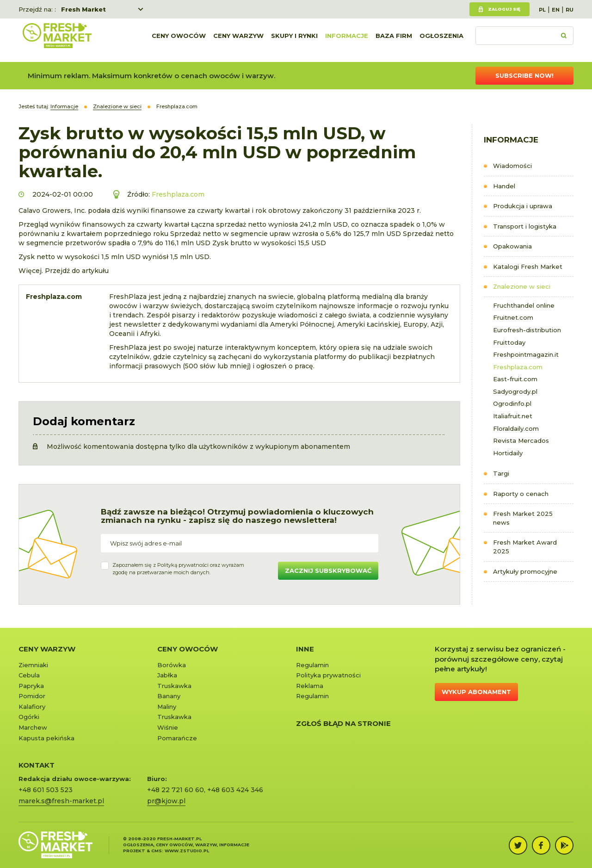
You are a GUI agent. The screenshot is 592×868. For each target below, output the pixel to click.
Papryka (31, 686)
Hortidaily (508, 453)
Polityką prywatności (183, 565)
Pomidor (32, 696)
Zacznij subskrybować (328, 570)
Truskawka (174, 686)
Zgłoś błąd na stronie (343, 723)
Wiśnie (168, 727)
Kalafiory (32, 707)
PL (542, 10)
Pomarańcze (177, 738)
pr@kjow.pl (166, 801)
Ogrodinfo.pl (512, 403)
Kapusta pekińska (46, 738)
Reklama (310, 686)
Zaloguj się (504, 9)
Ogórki (29, 717)
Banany (169, 696)
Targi (501, 473)
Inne (305, 649)
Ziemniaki (33, 665)
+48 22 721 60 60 (176, 790)
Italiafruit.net (513, 416)
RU (570, 10)
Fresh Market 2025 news (523, 518)
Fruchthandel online (524, 305)
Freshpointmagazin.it (526, 354)
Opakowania (512, 246)
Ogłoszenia (441, 40)
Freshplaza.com (518, 367)
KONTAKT (37, 765)
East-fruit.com (515, 379)
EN (556, 10)
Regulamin (312, 665)
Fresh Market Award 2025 (525, 547)
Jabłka (167, 675)
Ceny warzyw (238, 40)
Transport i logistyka (525, 226)
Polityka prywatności (328, 675)
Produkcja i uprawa (523, 206)
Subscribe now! (524, 75)
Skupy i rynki (294, 40)
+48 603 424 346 (235, 790)
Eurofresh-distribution (527, 330)
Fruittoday (509, 342)
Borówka (172, 665)
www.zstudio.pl (187, 851)
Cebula (29, 675)
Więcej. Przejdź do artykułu (64, 271)
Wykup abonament (476, 692)
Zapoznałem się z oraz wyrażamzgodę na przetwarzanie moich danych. (178, 569)
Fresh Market (83, 9)
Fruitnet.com (513, 317)
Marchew (33, 727)
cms (157, 851)
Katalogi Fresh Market (528, 267)
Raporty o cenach (521, 494)
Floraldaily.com (516, 428)
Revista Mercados (521, 440)
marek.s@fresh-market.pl (61, 801)
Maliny (167, 707)
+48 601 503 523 (46, 790)
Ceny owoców (179, 40)
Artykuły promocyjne (525, 571)
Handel (504, 186)
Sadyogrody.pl (515, 391)
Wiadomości (512, 166)
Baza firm (394, 40)
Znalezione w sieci (522, 286)
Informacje (347, 40)
